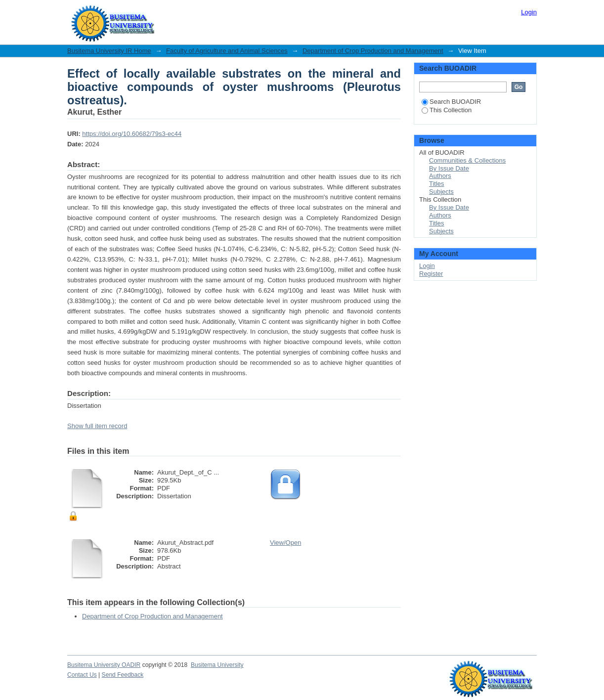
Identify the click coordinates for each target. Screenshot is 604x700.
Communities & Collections (467, 160)
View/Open (285, 543)
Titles (437, 184)
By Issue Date (449, 168)
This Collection (447, 110)
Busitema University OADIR (104, 665)
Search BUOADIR (451, 102)
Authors (440, 176)
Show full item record (97, 426)
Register (431, 274)
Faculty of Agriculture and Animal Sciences (227, 51)
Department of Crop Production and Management (373, 51)
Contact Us (82, 675)
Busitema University (217, 665)
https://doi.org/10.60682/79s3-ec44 (132, 134)
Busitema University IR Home (109, 51)
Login (529, 12)
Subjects (441, 192)
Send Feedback (123, 675)
